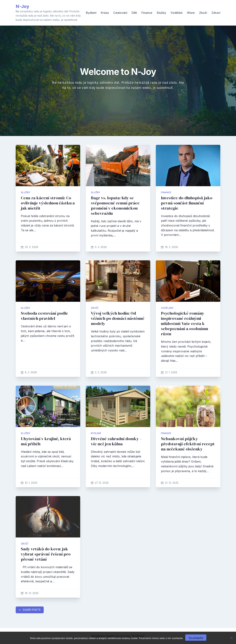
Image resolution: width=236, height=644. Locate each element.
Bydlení (91, 13)
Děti (134, 13)
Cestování (120, 13)
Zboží (203, 13)
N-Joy (22, 6)
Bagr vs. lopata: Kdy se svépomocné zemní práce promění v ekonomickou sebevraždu (115, 206)
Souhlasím (196, 638)
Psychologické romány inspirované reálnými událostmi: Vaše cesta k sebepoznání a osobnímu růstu (184, 324)
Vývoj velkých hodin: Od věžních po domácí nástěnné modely (118, 318)
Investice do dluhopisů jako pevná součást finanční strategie (187, 203)
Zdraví (216, 13)
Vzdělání (177, 13)
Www (191, 13)
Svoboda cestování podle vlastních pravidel (44, 316)
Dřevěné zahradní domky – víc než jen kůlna (116, 441)
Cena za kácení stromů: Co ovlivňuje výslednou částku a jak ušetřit (48, 203)
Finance (147, 13)
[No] (231, 638)
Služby (161, 13)
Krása (105, 13)
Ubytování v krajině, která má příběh (46, 441)
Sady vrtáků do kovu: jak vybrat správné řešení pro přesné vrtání (46, 554)
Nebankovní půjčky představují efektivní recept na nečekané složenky (188, 444)
